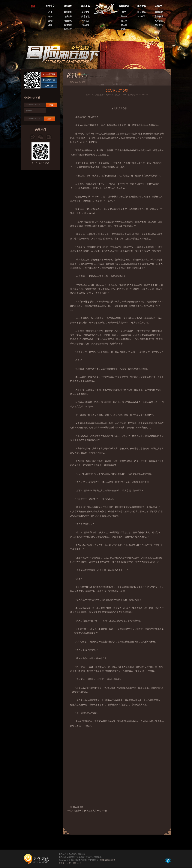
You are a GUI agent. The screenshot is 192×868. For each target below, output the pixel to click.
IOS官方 (85, 21)
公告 (50, 12)
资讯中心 (50, 6)
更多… (124, 29)
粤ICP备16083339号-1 (108, 860)
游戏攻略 (68, 25)
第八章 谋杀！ (79, 807)
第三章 (124, 25)
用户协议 (159, 25)
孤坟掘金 (142, 12)
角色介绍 (68, 21)
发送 (51, 105)
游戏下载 (85, 6)
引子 (124, 12)
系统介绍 (68, 29)
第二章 (124, 21)
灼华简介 (159, 21)
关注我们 (159, 6)
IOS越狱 (85, 25)
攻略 (50, 25)
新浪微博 (159, 17)
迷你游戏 (142, 6)
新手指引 (68, 12)
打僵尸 (142, 17)
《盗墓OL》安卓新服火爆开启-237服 (90, 811)
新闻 (50, 17)
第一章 (124, 17)
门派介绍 (68, 17)
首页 (83, 82)
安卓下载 (85, 17)
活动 (50, 21)
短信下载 (85, 12)
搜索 (49, 119)
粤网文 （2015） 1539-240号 (70, 863)
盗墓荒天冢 (124, 6)
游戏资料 (68, 6)
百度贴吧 (159, 12)
